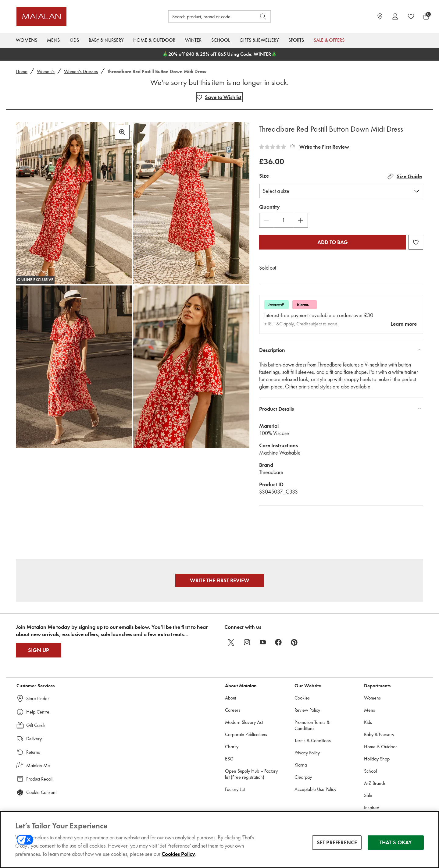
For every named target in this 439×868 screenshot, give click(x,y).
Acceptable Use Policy (315, 789)
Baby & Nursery (106, 40)
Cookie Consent (41, 792)
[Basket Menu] (426, 16)
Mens (53, 40)
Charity (232, 747)
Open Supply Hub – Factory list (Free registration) (251, 774)
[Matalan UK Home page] (68, 16)
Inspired (372, 808)
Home (22, 71)
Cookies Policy (178, 855)
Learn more (404, 324)
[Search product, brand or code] (207, 16)
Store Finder (38, 698)
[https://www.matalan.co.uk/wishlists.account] (411, 16)
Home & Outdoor (154, 40)
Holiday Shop (377, 759)
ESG (229, 759)
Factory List (235, 789)
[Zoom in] (122, 132)
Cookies (302, 698)
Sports (296, 40)
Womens (27, 40)
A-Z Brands (375, 783)
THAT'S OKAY (396, 843)
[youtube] (263, 642)
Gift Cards (36, 725)
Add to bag (333, 242)
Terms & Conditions (313, 740)
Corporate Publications (246, 734)
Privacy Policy (307, 753)
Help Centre (38, 712)
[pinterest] (294, 642)
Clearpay (303, 777)
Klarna (301, 765)
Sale (368, 795)
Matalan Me (38, 765)
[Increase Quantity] (301, 220)
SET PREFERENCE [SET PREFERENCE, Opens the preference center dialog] (337, 843)
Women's (46, 71)
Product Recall (39, 779)
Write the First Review (324, 147)
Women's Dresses (81, 71)
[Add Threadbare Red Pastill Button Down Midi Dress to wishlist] (220, 97)
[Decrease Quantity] (266, 220)
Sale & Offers (329, 40)
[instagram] (247, 642)
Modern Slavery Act (244, 722)
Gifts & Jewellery (259, 40)
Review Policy (307, 710)
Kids (74, 40)
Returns (33, 752)
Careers (233, 710)
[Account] (395, 16)
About (230, 698)
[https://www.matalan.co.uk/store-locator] (380, 16)
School (221, 40)
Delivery (34, 739)
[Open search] (263, 16)
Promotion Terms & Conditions (312, 725)
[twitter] (231, 642)
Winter (193, 40)
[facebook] (279, 642)
